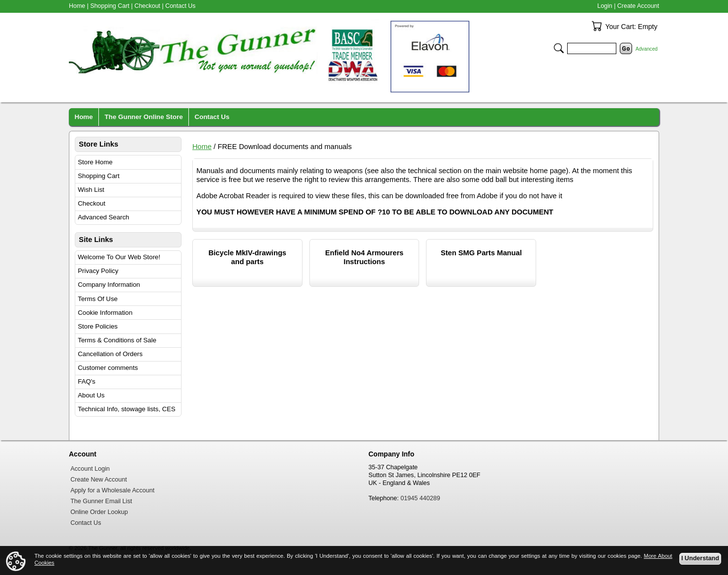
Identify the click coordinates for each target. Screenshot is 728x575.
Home (202, 147)
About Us (91, 395)
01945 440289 (420, 498)
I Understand (700, 558)
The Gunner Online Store (144, 117)
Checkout (91, 203)
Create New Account (99, 480)
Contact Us (181, 6)
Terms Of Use (98, 299)
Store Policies (98, 326)
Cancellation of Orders (110, 354)
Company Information (109, 285)
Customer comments (108, 368)
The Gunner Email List (101, 501)
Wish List (91, 190)
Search (559, 48)
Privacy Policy (98, 271)
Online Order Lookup (99, 512)
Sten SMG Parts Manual (481, 253)
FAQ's (87, 381)
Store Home (95, 162)
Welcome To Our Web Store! (119, 257)
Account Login (90, 469)
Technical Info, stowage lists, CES (126, 409)
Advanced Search (103, 217)
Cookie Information (105, 313)
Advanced (647, 49)
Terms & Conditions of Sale (117, 340)
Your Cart (597, 26)
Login (605, 6)
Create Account (638, 6)
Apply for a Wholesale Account (112, 490)
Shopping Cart (99, 176)
